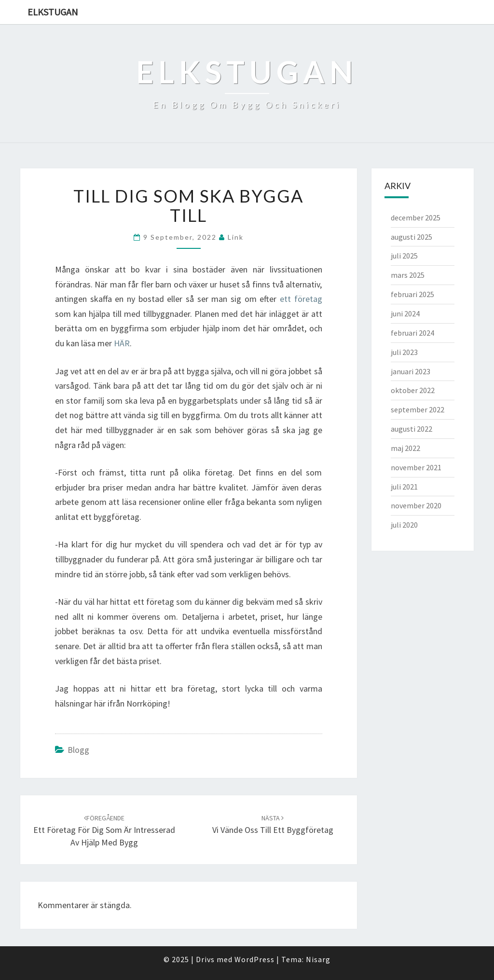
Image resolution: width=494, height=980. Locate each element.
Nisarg (318, 959)
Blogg (78, 750)
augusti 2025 (412, 237)
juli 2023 (404, 352)
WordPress (254, 959)
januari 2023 (411, 371)
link (236, 237)
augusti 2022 (412, 429)
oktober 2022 (413, 390)
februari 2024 (412, 333)
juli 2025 (404, 256)
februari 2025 (412, 294)
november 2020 (416, 505)
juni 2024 (405, 313)
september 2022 (418, 409)
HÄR (122, 343)
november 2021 (416, 467)
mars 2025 (408, 275)
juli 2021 (404, 487)
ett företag (301, 299)
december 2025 (416, 218)
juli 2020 (404, 525)
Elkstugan (53, 12)
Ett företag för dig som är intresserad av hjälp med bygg (104, 830)
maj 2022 (405, 448)
